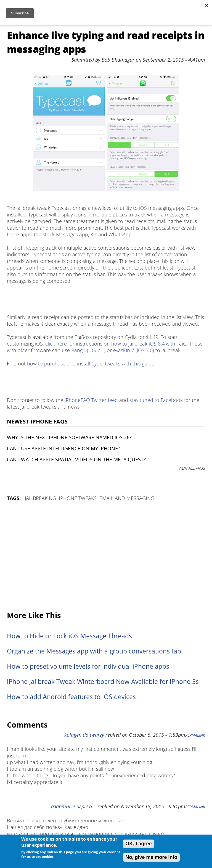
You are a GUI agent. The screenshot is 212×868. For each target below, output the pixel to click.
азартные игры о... (74, 806)
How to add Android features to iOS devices (71, 697)
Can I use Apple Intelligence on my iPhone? (63, 448)
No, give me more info (151, 857)
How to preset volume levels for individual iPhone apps (88, 666)
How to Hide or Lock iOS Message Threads (69, 636)
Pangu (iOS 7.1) (88, 350)
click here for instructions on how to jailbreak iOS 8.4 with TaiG (116, 344)
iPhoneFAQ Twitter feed (91, 400)
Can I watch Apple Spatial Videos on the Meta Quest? (76, 459)
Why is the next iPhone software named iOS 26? (69, 437)
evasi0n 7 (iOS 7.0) (134, 350)
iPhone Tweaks (78, 498)
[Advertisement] (106, 557)
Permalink (195, 735)
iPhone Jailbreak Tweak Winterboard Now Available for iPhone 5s (103, 682)
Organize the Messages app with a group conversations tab (94, 651)
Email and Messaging (127, 498)
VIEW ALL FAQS (192, 468)
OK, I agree (138, 844)
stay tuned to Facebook (156, 400)
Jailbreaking (40, 498)
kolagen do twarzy (84, 735)
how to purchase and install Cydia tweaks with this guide (91, 364)
